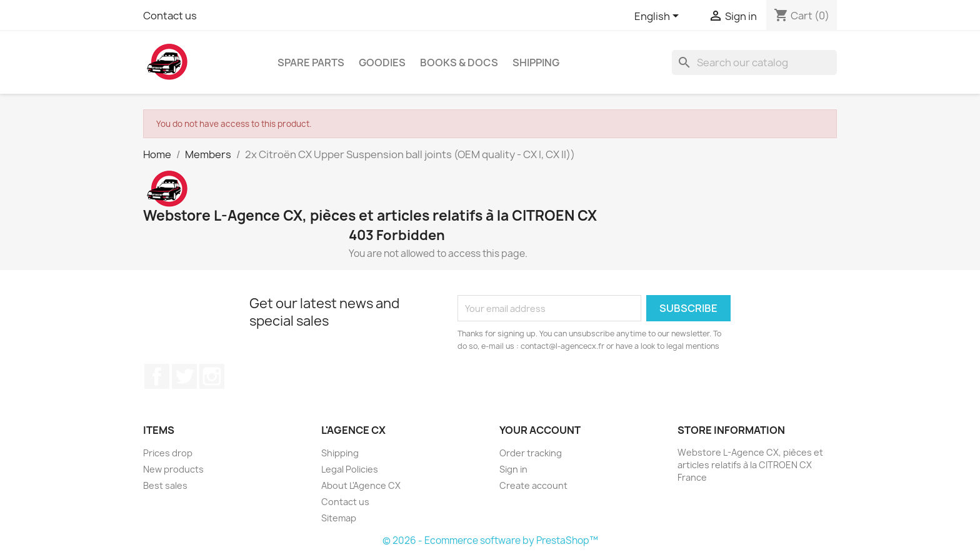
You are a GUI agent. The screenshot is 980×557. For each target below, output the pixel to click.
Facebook (157, 376)
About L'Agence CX (361, 485)
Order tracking (531, 453)
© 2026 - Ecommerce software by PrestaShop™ (490, 540)
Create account (533, 485)
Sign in (513, 469)
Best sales (165, 485)
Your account (540, 430)
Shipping (536, 63)
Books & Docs (459, 63)
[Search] (754, 63)
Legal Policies (350, 469)
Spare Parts (311, 63)
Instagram (212, 376)
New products (173, 469)
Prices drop (168, 453)
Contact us (170, 16)
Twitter (184, 376)
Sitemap (339, 518)
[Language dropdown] (659, 17)
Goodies (382, 63)
